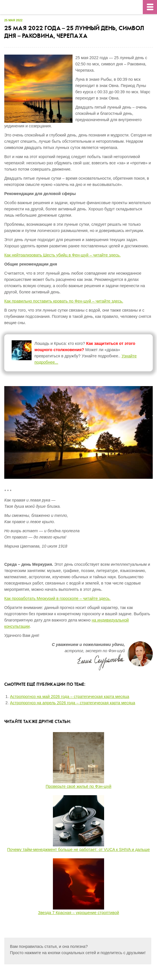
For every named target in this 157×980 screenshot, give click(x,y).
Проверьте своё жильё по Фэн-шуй (79, 786)
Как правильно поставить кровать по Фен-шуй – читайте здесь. (64, 301)
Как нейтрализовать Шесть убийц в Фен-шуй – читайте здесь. (62, 255)
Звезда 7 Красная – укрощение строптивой (79, 913)
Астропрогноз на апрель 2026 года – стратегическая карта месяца (73, 703)
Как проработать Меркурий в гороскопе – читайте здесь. (57, 598)
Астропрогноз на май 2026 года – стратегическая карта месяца (70, 697)
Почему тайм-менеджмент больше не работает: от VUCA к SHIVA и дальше (78, 850)
